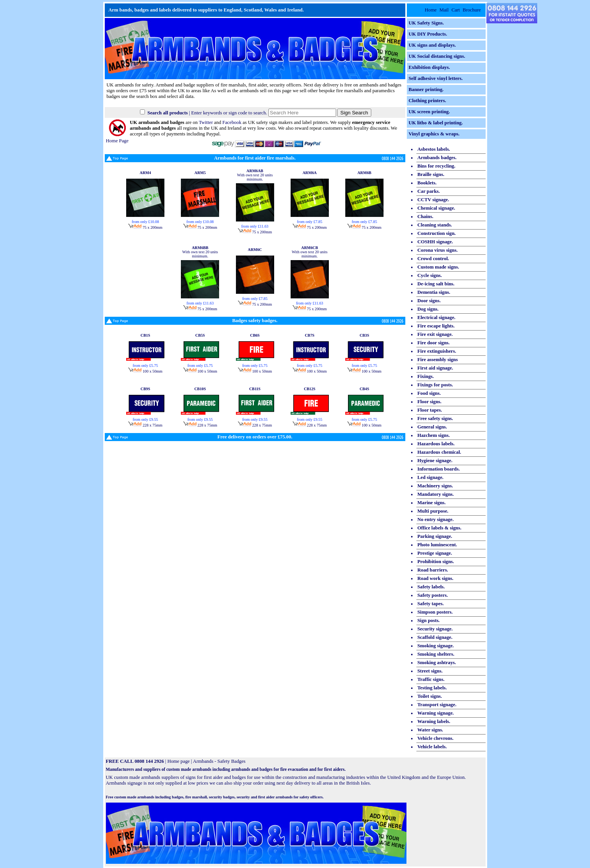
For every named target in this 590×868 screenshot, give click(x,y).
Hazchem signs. (434, 435)
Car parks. (429, 191)
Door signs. (429, 301)
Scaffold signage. (435, 637)
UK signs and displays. (432, 45)
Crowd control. (433, 259)
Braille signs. (431, 174)
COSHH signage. (435, 242)
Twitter (206, 122)
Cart (456, 10)
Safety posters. (433, 595)
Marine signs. (432, 503)
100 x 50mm (145, 371)
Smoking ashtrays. (437, 663)
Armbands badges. (437, 158)
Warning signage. (436, 713)
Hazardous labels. (436, 444)
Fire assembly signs (438, 360)
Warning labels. (434, 721)
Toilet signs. (430, 696)
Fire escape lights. (436, 326)
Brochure (472, 10)
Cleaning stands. (435, 225)
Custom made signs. (438, 267)
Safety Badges (232, 761)
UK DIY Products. (428, 34)
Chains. (426, 217)
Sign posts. (429, 620)
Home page (179, 761)
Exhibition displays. (429, 67)
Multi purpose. (433, 511)
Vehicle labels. (432, 747)
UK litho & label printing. (436, 123)
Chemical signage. (436, 208)
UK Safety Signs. (426, 23)
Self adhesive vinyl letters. (436, 78)
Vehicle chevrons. (436, 738)
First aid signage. (436, 368)
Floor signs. (430, 402)
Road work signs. (436, 578)
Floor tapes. (430, 410)
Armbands (203, 761)
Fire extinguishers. (437, 351)
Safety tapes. (431, 604)
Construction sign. (437, 233)
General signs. (432, 427)
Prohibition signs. (436, 562)
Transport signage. (437, 705)
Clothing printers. (427, 101)
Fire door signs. (434, 343)
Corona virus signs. (438, 250)
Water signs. (430, 730)
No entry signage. (436, 519)
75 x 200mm (145, 227)
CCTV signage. (433, 200)
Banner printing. (426, 90)
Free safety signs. (435, 419)
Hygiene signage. (435, 461)
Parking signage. (435, 536)
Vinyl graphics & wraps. (434, 134)
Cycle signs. (430, 275)
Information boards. (439, 469)
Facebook (232, 122)
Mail (444, 10)
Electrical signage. (437, 318)
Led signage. (431, 477)
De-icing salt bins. (436, 284)
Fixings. (426, 376)
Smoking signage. (436, 646)
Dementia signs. (434, 292)
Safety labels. (431, 587)
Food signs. (429, 393)
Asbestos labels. (434, 149)
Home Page (117, 138)
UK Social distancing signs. (437, 56)
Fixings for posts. (435, 385)
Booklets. (427, 183)
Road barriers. (433, 570)
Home (431, 10)
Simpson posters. (435, 612)
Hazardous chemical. (439, 452)
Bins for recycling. (436, 166)
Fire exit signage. (435, 334)
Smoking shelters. (436, 654)
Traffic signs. (431, 679)
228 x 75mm (145, 425)
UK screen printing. (429, 112)
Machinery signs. (435, 486)
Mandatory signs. (436, 494)
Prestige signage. (435, 553)
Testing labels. (432, 688)
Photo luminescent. (437, 545)
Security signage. (435, 629)
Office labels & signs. (440, 528)
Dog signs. (428, 309)
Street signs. (430, 671)
